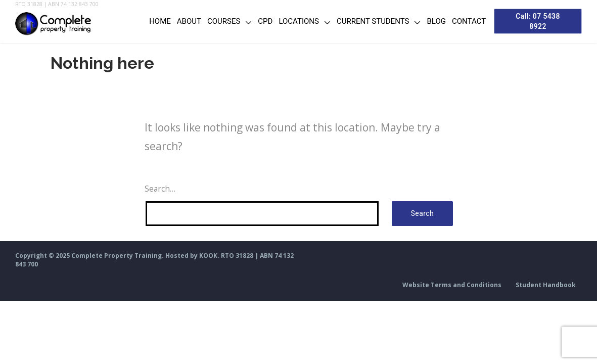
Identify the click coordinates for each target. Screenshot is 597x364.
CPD (259, 21)
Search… (160, 189)
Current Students (366, 21)
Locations (292, 21)
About (182, 21)
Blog (430, 21)
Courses (217, 21)
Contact (462, 21)
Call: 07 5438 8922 (535, 21)
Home (153, 21)
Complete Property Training (117, 256)
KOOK (208, 256)
